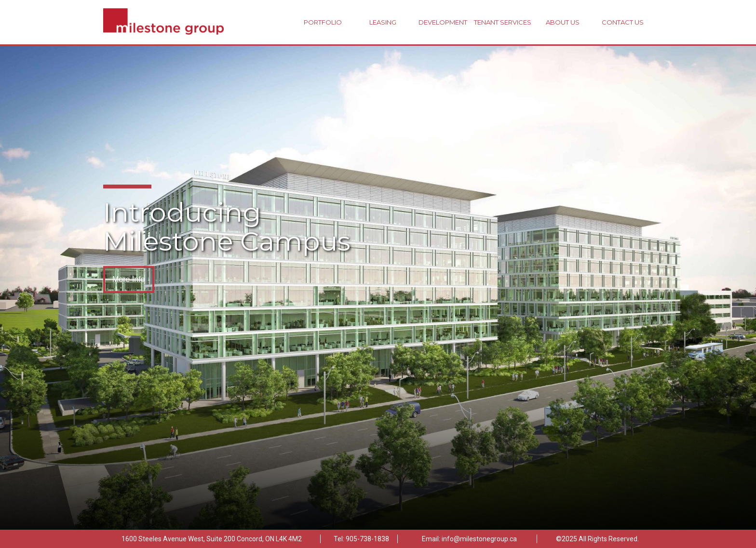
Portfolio (323, 22)
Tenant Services (503, 22)
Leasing (383, 22)
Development (443, 22)
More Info (129, 279)
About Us (563, 22)
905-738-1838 (367, 539)
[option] (378, 288)
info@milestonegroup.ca (479, 539)
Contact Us (623, 22)
